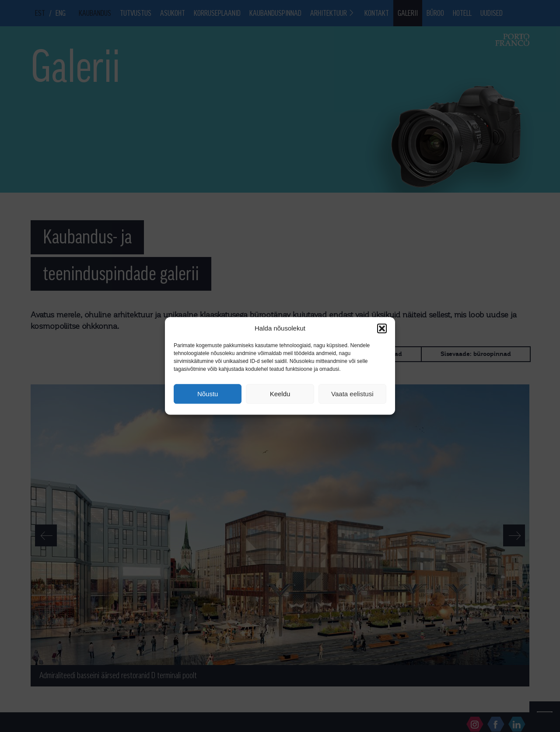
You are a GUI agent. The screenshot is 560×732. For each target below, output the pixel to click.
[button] (382, 328)
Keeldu (280, 394)
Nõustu (208, 394)
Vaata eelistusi (352, 394)
